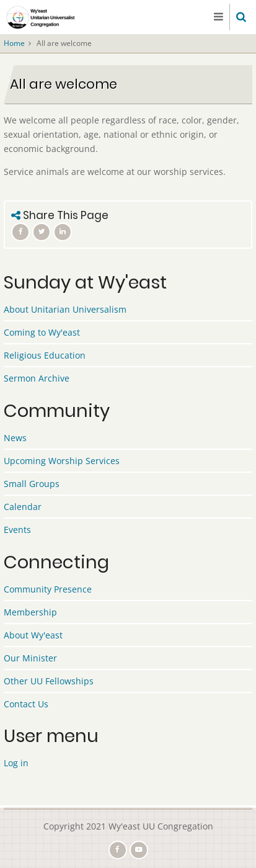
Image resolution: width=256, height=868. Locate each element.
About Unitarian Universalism (65, 309)
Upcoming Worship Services (62, 461)
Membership (30, 612)
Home (14, 43)
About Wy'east (33, 635)
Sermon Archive (37, 378)
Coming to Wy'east (42, 332)
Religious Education (45, 355)
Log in (16, 763)
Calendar (23, 507)
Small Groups (32, 484)
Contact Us (26, 704)
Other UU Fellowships (49, 681)
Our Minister (30, 658)
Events (17, 530)
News (15, 438)
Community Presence (48, 589)
